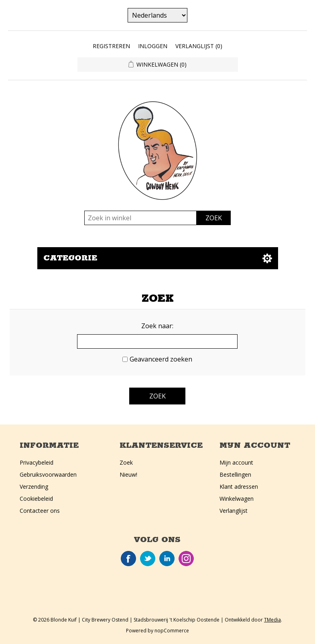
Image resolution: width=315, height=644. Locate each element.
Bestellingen (235, 474)
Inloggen (153, 46)
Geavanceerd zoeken (161, 359)
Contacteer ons (40, 511)
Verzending (34, 487)
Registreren (111, 46)
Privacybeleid (37, 462)
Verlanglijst (234, 511)
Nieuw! (128, 474)
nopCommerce (172, 631)
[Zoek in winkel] (140, 218)
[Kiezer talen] (157, 15)
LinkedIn (167, 559)
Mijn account (236, 462)
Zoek (126, 462)
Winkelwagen (237, 499)
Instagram (186, 559)
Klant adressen (239, 487)
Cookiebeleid (36, 499)
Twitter (148, 559)
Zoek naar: (157, 326)
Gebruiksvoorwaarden (48, 474)
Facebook (128, 559)
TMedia (272, 620)
